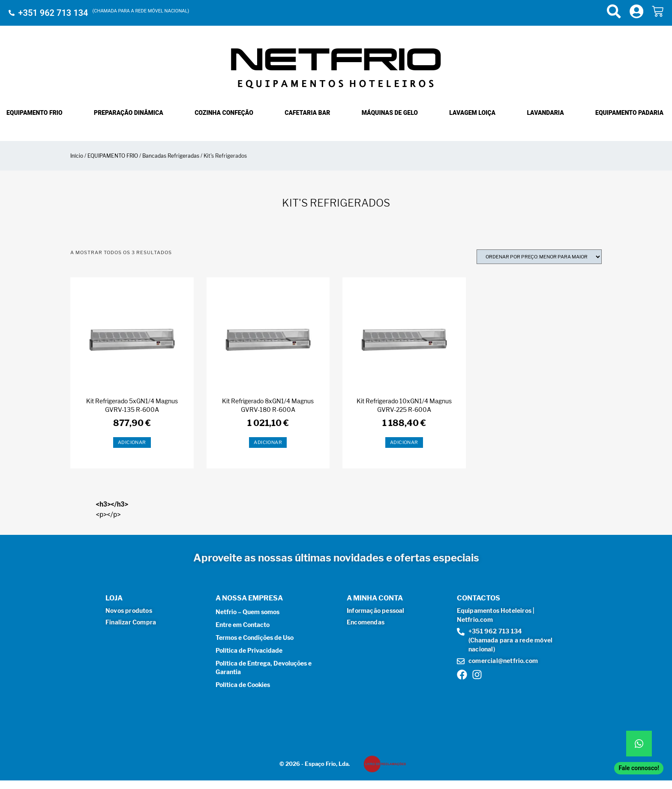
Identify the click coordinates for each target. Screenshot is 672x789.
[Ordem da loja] (539, 257)
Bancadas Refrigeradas (171, 156)
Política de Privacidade (249, 650)
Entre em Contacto (243, 625)
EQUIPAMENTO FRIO (113, 156)
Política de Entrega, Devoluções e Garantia (264, 667)
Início (77, 156)
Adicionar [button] (132, 442)
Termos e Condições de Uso (255, 637)
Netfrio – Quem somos (247, 612)
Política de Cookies (243, 685)
